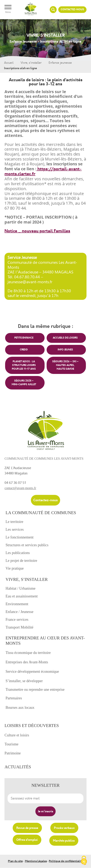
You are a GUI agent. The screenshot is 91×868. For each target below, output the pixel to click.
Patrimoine (13, 753)
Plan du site (15, 861)
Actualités (18, 767)
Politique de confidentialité (66, 861)
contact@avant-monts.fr (20, 488)
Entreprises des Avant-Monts (27, 662)
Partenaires (14, 698)
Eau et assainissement (22, 596)
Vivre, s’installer (31, 63)
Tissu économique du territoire (28, 653)
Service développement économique (32, 672)
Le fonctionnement (19, 537)
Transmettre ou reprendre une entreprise (35, 690)
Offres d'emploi (27, 840)
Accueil (9, 63)
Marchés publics (64, 841)
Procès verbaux (64, 828)
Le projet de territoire (21, 561)
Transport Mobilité (19, 627)
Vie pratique (15, 568)
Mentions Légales (36, 861)
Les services (15, 529)
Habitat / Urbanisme (20, 588)
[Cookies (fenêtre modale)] (84, 861)
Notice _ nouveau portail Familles (37, 231)
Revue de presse (27, 828)
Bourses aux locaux (20, 708)
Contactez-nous (72, 10)
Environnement (17, 604)
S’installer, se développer (24, 681)
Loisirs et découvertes (32, 726)
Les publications (18, 553)
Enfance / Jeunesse (19, 612)
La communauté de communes (41, 513)
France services (17, 620)
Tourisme (11, 744)
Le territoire (14, 522)
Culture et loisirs (17, 735)
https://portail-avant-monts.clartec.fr (43, 172)
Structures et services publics (27, 545)
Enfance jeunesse (60, 63)
